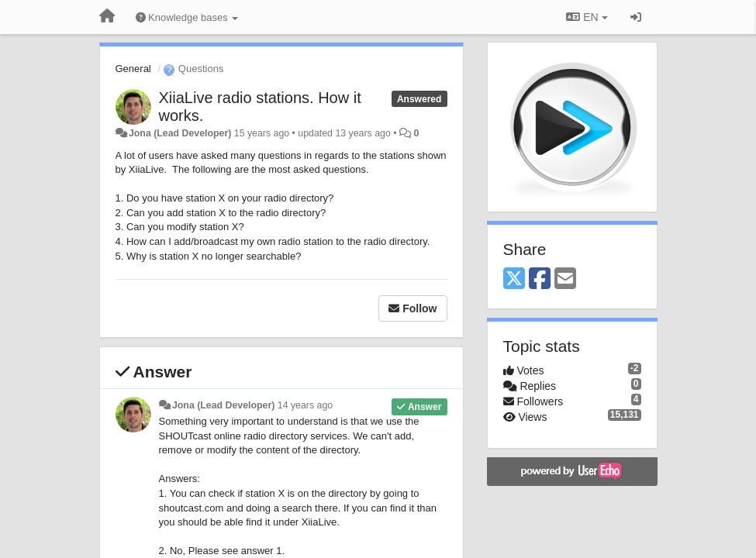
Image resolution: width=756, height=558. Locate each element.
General (133, 69)
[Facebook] (540, 279)
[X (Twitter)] (514, 279)
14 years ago (305, 405)
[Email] (565, 279)
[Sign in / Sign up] (636, 17)
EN (587, 17)
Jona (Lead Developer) (180, 133)
